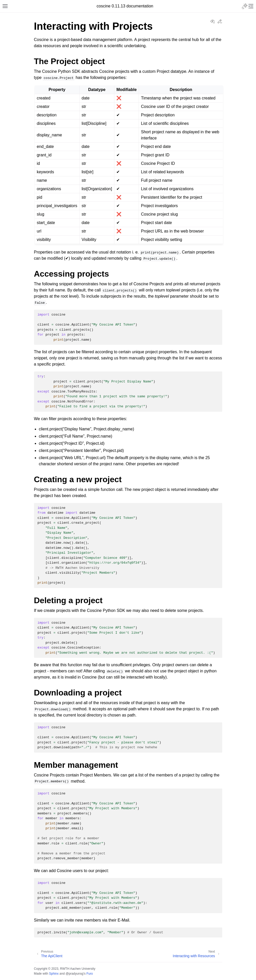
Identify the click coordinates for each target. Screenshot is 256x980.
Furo (90, 974)
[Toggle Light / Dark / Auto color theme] (245, 6)
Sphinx (54, 974)
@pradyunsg (74, 974)
